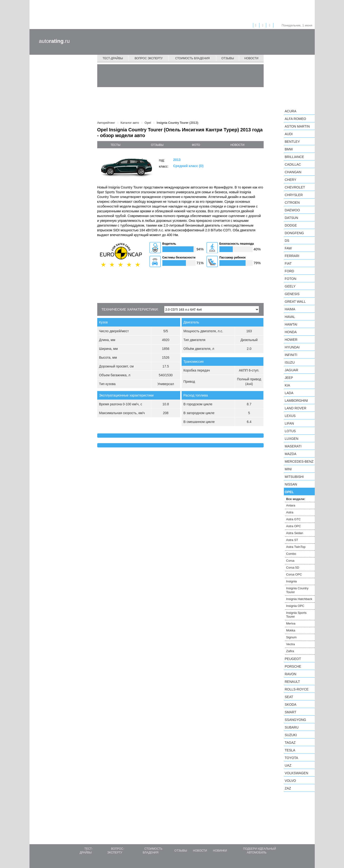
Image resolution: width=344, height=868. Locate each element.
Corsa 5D (293, 568)
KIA (288, 385)
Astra (290, 512)
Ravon (291, 674)
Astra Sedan (295, 533)
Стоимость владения (192, 58)
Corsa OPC (294, 574)
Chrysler (294, 195)
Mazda (291, 454)
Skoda (291, 704)
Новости (251, 58)
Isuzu (290, 362)
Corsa (290, 561)
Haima (290, 309)
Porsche (293, 666)
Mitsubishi (294, 477)
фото (196, 145)
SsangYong (296, 720)
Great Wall (295, 302)
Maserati (293, 446)
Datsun (292, 218)
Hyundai (292, 347)
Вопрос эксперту (149, 58)
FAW (288, 248)
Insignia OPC (295, 606)
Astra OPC (294, 526)
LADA (289, 393)
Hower (291, 340)
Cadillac (293, 164)
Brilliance (295, 157)
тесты (116, 145)
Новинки (220, 851)
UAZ (288, 765)
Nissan (291, 484)
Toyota (291, 758)
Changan (293, 172)
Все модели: (296, 499)
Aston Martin (297, 126)
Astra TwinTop (296, 547)
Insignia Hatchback (299, 599)
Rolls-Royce (297, 689)
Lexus (290, 416)
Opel (289, 492)
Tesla (290, 750)
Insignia (292, 581)
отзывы (157, 145)
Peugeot (293, 659)
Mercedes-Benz (299, 461)
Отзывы (228, 58)
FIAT (288, 263)
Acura (291, 111)
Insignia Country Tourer (297, 590)
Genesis (292, 294)
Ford (290, 271)
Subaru (292, 727)
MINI (288, 469)
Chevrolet (295, 187)
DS (287, 241)
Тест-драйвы (113, 58)
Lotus (290, 431)
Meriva (291, 623)
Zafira (290, 651)
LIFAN (289, 423)
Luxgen (292, 439)
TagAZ (290, 743)
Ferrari (292, 256)
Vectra (291, 644)
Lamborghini (296, 401)
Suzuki (291, 735)
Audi (289, 134)
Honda (291, 332)
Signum (291, 637)
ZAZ (288, 788)
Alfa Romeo (296, 119)
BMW (289, 149)
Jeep (289, 378)
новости (237, 145)
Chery (291, 180)
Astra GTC (293, 519)
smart (291, 712)
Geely (290, 286)
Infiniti (291, 355)
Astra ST (292, 540)
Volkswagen (297, 773)
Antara (291, 505)
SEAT (289, 697)
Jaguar (292, 370)
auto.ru (54, 41)
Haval (290, 317)
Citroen (292, 203)
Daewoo (292, 210)
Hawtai (291, 324)
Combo (291, 554)
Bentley (292, 142)
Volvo (290, 781)
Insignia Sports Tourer (296, 615)
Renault (292, 682)
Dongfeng (294, 233)
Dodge (291, 225)
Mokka (291, 630)
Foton (291, 279)
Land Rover (296, 408)
